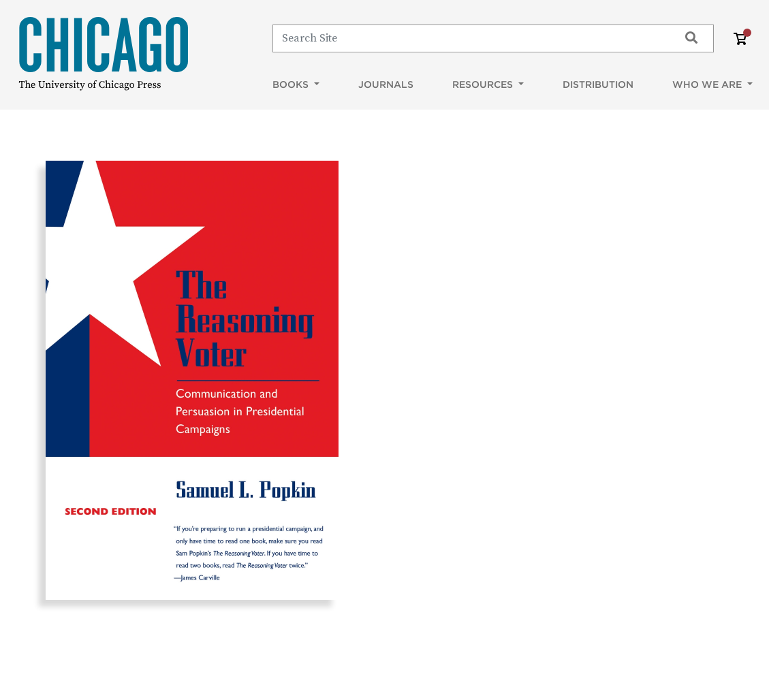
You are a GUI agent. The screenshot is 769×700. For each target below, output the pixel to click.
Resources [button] (484, 84)
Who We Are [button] (708, 84)
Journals (386, 84)
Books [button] (292, 84)
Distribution (598, 84)
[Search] (470, 38)
